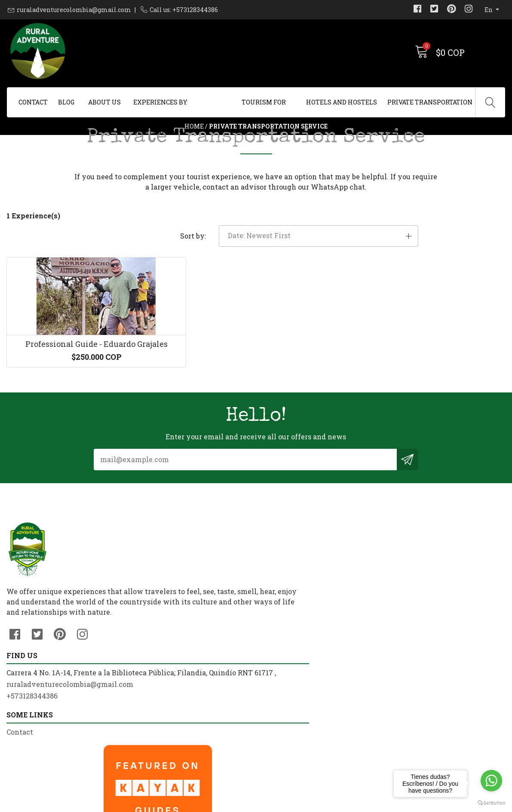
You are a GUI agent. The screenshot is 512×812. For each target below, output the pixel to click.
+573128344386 (160, 701)
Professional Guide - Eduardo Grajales (64, 423)
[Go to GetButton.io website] (491, 803)
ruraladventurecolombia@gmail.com (74, 10)
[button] (427, 289)
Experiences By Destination (160, 108)
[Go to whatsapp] (491, 781)
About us (104, 102)
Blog (66, 102)
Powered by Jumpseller (324, 803)
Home (194, 148)
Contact (33, 102)
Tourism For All (264, 108)
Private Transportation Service (430, 108)
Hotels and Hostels (342, 102)
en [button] (489, 10)
